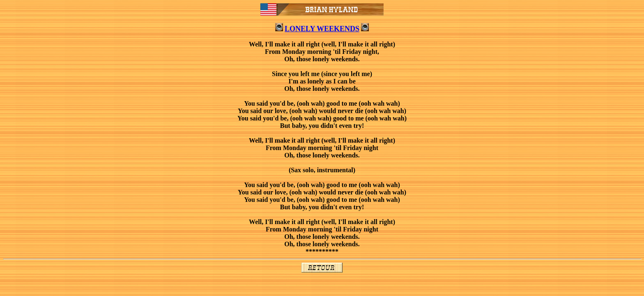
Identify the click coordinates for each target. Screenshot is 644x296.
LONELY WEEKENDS (322, 29)
